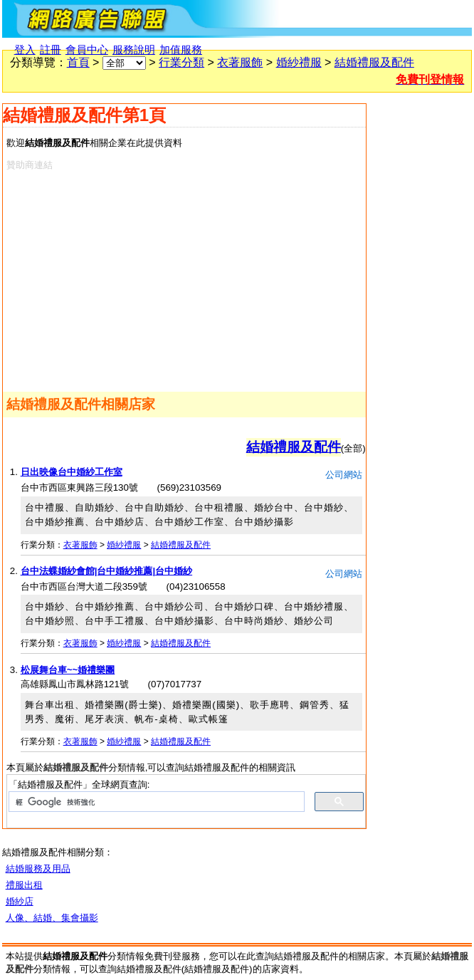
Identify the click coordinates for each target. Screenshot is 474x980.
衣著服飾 (240, 62)
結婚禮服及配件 (374, 62)
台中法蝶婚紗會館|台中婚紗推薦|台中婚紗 (106, 571)
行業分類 (181, 62)
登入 (25, 50)
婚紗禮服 (299, 62)
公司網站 (344, 475)
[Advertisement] (172, 278)
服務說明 (134, 50)
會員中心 (87, 50)
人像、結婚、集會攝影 (52, 918)
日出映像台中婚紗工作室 (72, 472)
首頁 (78, 62)
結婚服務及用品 (38, 869)
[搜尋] (155, 802)
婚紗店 (20, 901)
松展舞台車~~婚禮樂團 (68, 670)
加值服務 (181, 50)
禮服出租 (24, 885)
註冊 (51, 50)
